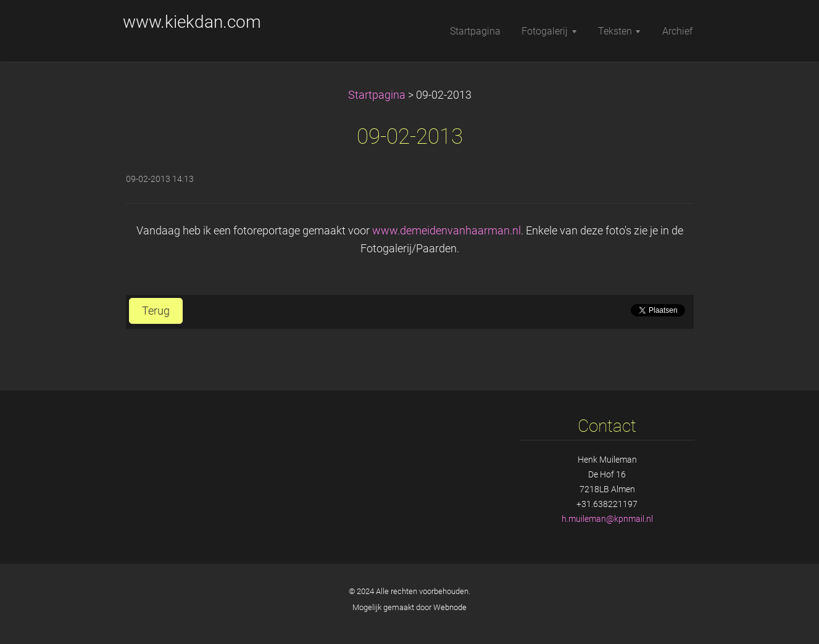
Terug (156, 311)
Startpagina (377, 95)
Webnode (450, 607)
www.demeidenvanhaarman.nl (447, 231)
